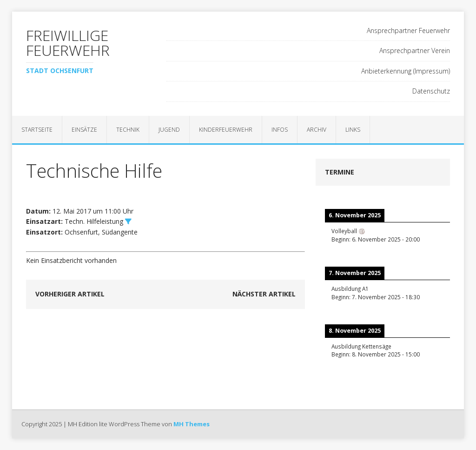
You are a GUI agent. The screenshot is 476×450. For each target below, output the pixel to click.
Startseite (37, 130)
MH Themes (192, 424)
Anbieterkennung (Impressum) (406, 71)
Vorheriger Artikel (70, 294)
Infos (280, 130)
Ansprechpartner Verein (415, 50)
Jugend (169, 130)
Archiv (317, 130)
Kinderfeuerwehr (226, 130)
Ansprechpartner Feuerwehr (408, 30)
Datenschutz (431, 91)
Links (353, 130)
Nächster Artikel (264, 294)
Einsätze (84, 130)
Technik (128, 130)
